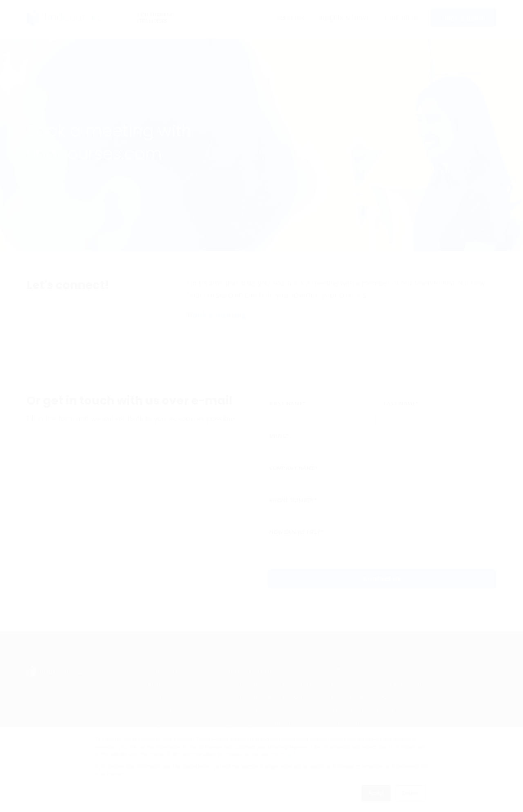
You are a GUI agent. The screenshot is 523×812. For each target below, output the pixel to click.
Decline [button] (411, 793)
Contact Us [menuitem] (156, 710)
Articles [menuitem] (343, 671)
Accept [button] (376, 793)
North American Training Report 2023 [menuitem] (266, 697)
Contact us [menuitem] (402, 17)
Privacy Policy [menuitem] (160, 723)
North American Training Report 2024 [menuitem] (266, 684)
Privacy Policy (294, 754)
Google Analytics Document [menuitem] (254, 723)
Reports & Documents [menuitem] (251, 671)
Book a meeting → (221, 315)
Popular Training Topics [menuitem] (363, 697)
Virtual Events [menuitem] (159, 684)
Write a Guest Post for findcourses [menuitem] (379, 723)
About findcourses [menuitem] (170, 671)
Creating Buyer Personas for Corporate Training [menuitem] (396, 684)
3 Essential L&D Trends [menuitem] (363, 710)
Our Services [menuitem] (159, 697)
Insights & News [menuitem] (344, 17)
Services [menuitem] (290, 17)
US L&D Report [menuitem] (237, 710)
